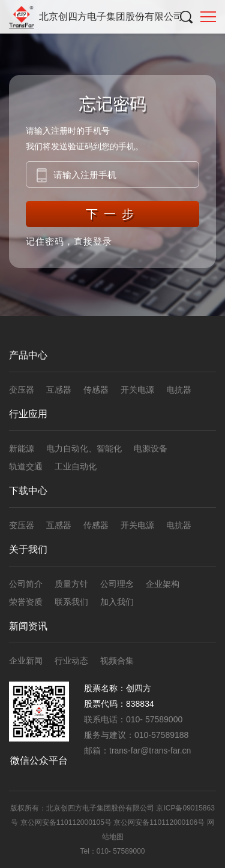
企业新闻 (26, 661)
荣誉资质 (26, 602)
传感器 (96, 390)
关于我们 (28, 549)
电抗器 (179, 390)
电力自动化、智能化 (84, 448)
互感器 (59, 390)
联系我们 (71, 602)
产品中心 (28, 355)
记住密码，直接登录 (69, 241)
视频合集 (117, 661)
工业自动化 (76, 466)
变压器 (22, 390)
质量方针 (71, 584)
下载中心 (28, 491)
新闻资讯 (28, 626)
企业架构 (163, 584)
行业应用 (28, 414)
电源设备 (151, 448)
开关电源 (137, 390)
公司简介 (26, 584)
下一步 (113, 214)
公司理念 (117, 584)
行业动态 (71, 661)
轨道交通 (26, 466)
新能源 (22, 448)
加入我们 (117, 602)
